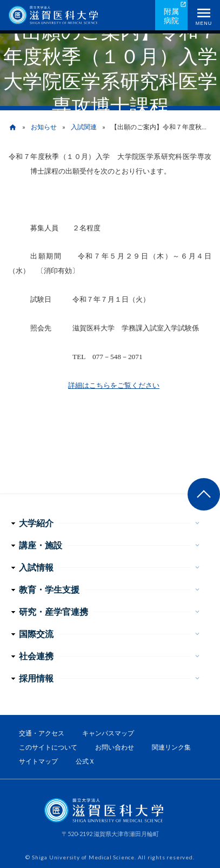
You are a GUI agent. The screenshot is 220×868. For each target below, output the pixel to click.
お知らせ (44, 127)
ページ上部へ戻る (204, 494)
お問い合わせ (115, 747)
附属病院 (171, 16)
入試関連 (84, 127)
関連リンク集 (171, 747)
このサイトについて (48, 747)
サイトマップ (38, 761)
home (13, 127)
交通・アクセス (42, 733)
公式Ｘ (85, 761)
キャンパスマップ (108, 733)
